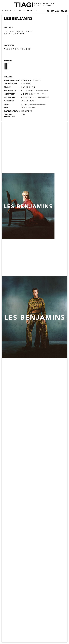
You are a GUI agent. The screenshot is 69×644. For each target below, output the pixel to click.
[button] (9, 11)
